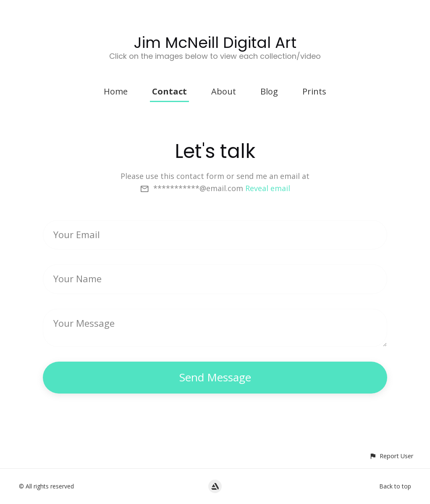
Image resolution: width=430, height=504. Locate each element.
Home (116, 91)
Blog (269, 91)
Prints (314, 91)
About (224, 91)
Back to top (395, 486)
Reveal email (268, 188)
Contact (169, 91)
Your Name (77, 278)
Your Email (77, 234)
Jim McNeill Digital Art (215, 43)
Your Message (84, 323)
